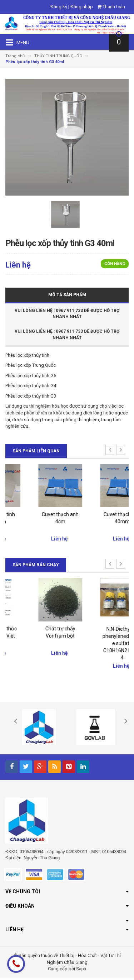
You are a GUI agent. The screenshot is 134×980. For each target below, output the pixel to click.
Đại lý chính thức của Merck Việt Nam (36, 638)
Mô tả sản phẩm (67, 295)
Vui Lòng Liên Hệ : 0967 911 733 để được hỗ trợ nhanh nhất (67, 314)
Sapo (81, 971)
